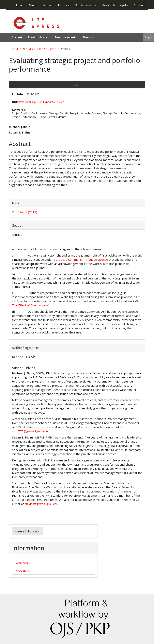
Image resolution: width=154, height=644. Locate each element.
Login (148, 37)
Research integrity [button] (115, 5)
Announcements (66, 37)
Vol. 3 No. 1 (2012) (47, 49)
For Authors (22, 571)
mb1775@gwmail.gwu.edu (30, 431)
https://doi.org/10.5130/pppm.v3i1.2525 (41, 102)
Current (17, 37)
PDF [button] (77, 85)
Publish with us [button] (86, 5)
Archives (28, 49)
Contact (139, 5)
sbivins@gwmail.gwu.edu (41, 504)
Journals (63, 5)
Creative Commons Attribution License (82, 259)
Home (19, 5)
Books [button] (47, 5)
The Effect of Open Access (30, 305)
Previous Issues (38, 37)
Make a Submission (27, 531)
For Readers (22, 563)
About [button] (33, 5)
